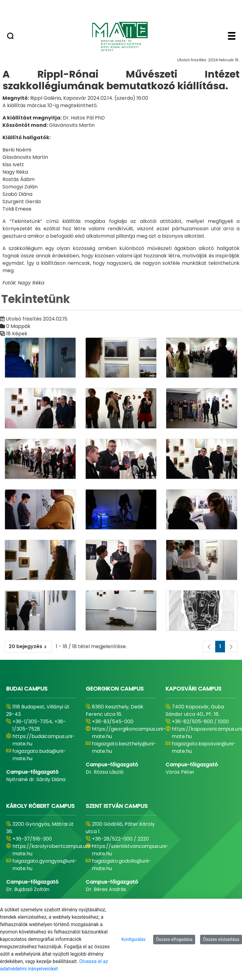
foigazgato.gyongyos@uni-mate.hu (45, 865)
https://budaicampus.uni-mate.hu (44, 740)
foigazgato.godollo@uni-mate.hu (121, 865)
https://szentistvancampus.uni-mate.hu (130, 850)
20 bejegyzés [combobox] (30, 647)
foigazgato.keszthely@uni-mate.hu (124, 747)
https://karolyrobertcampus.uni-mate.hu (53, 850)
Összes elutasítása (221, 939)
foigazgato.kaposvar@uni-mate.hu (204, 747)
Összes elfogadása (174, 939)
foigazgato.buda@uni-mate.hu (39, 755)
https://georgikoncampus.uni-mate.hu (129, 733)
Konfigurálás (133, 939)
